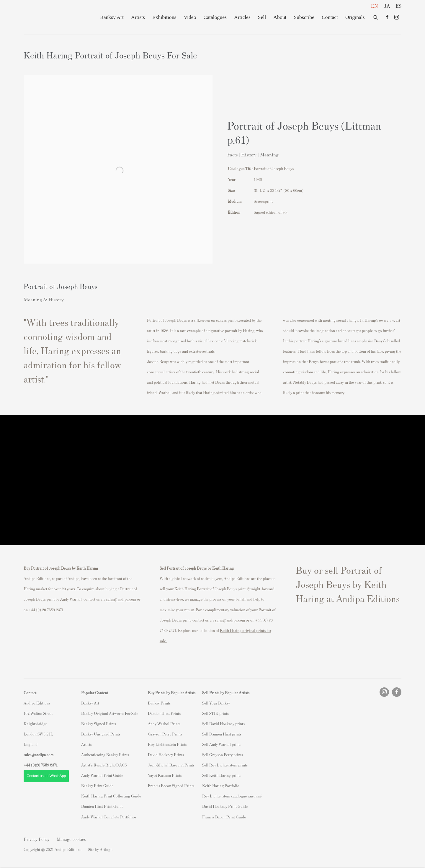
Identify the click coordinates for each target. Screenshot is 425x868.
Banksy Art (112, 17)
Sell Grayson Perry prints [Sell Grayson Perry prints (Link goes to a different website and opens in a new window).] (223, 755)
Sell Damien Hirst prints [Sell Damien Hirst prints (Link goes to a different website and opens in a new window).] (222, 734)
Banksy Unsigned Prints (101, 734)
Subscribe (304, 17)
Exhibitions (164, 17)
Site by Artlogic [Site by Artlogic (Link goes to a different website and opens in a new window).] (101, 849)
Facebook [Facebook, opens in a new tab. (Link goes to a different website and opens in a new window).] (387, 17)
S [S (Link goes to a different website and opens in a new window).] (203, 703)
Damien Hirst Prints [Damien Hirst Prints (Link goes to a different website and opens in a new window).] (164, 713)
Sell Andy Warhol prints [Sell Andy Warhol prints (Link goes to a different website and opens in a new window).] (222, 744)
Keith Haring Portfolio (221, 786)
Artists (138, 17)
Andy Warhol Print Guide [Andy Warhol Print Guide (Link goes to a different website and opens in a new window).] (102, 775)
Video (190, 17)
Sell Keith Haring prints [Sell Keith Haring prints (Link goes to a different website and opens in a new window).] (222, 775)
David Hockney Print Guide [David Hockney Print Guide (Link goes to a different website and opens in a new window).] (225, 806)
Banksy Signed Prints (99, 724)
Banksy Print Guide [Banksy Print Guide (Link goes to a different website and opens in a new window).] (97, 786)
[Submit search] (376, 16)
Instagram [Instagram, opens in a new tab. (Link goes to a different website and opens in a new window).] (397, 17)
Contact (330, 17)
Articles (242, 17)
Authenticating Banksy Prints (105, 755)
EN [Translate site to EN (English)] (375, 6)
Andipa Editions (44, 17)
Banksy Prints (159, 703)
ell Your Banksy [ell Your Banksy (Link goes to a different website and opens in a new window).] (217, 703)
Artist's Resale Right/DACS (104, 765)
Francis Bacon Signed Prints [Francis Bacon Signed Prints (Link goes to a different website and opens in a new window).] (171, 786)
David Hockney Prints (166, 755)
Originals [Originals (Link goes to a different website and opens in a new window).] (355, 17)
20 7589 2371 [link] (47, 765)
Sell (262, 17)
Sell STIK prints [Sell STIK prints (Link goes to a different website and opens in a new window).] (215, 713)
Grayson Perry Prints (165, 734)
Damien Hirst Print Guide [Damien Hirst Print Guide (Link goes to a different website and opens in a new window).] (102, 806)
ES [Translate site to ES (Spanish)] (398, 6)
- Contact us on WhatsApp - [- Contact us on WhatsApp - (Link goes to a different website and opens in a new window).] (46, 776)
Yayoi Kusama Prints (165, 775)
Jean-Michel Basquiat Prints (171, 765)
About (280, 17)
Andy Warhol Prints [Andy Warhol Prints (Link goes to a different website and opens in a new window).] (164, 724)
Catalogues (215, 17)
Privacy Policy (37, 839)
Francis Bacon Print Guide (224, 817)
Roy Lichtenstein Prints (167, 744)
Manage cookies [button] (71, 839)
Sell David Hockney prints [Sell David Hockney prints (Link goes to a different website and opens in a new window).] (223, 724)
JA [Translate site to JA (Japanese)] (387, 6)
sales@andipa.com (121, 599)
